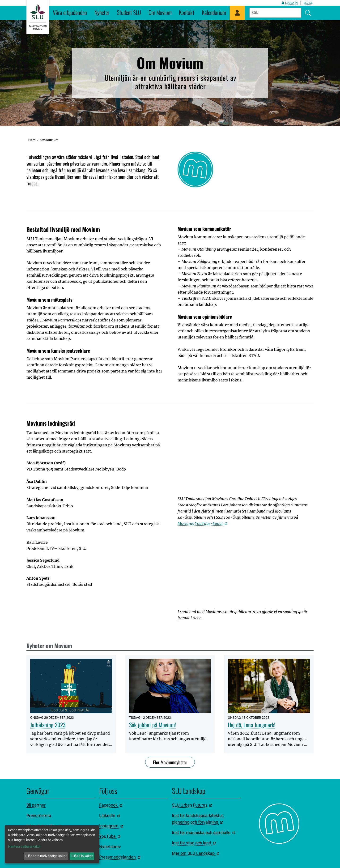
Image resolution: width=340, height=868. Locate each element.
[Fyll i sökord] (275, 13)
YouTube (110, 836)
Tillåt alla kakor (82, 856)
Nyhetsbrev (110, 847)
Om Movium (160, 12)
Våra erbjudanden (70, 12)
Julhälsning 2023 (48, 725)
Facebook (111, 805)
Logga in (290, 3)
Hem (32, 140)
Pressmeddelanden (120, 857)
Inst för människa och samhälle (204, 832)
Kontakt (187, 12)
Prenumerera (39, 815)
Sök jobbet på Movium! (153, 725)
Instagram (111, 826)
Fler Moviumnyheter (170, 762)
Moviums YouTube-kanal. (202, 523)
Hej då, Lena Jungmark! (252, 725)
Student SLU (129, 12)
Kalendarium (214, 12)
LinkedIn (110, 815)
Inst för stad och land (194, 843)
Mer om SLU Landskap (196, 853)
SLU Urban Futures (192, 805)
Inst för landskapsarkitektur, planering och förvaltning (198, 819)
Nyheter (102, 12)
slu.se (308, 3)
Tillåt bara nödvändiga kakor (46, 856)
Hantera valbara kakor (24, 847)
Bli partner (36, 805)
